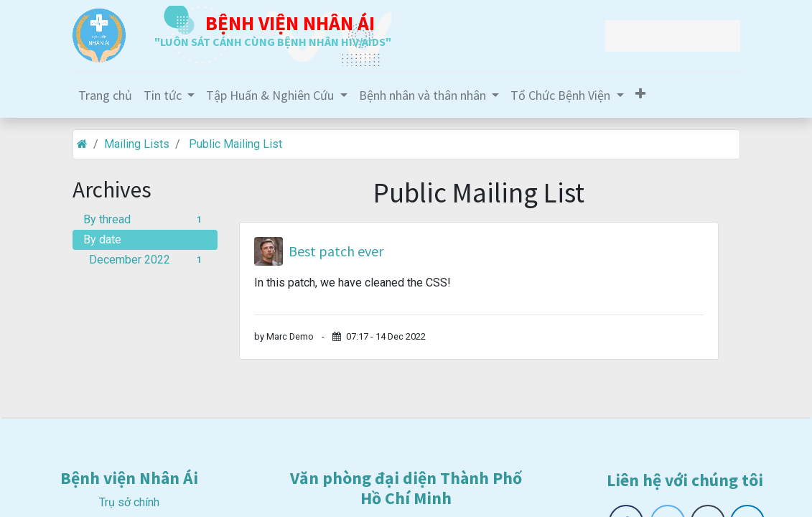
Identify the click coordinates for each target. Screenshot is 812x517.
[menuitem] (105, 95)
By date (102, 239)
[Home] (82, 144)
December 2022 (148, 260)
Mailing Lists (137, 144)
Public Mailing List (235, 144)
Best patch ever (336, 251)
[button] (640, 94)
